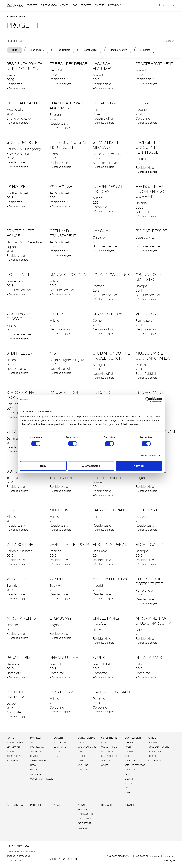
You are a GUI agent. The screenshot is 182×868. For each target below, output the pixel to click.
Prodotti (32, 5)
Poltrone (130, 761)
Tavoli (128, 747)
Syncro (34, 756)
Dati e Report (84, 823)
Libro (33, 765)
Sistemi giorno (86, 738)
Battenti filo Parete (17, 742)
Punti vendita (15, 805)
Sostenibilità (84, 819)
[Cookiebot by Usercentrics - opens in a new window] (148, 400)
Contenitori (108, 751)
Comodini (106, 765)
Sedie (127, 756)
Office (152, 738)
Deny (43, 466)
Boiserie (59, 738)
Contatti (100, 5)
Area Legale (169, 860)
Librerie (82, 742)
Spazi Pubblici (37, 50)
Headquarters (85, 814)
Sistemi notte (109, 738)
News (74, 5)
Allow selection (91, 466)
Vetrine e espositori (135, 765)
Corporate (145, 50)
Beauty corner (109, 756)
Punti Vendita (49, 5)
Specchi (129, 779)
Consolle (83, 761)
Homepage (12, 17)
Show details (148, 456)
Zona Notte (60, 747)
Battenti (11, 751)
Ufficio (57, 751)
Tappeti (128, 788)
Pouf (127, 793)
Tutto (14, 50)
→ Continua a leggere (17, 88)
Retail (57, 756)
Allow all (139, 466)
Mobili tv (82, 770)
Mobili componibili (87, 747)
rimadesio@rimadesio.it (18, 856)
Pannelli (35, 738)
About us (82, 810)
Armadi (105, 742)
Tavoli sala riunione (159, 747)
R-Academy (83, 828)
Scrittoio (106, 761)
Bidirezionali (13, 747)
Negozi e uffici (90, 50)
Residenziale (63, 50)
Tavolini (129, 751)
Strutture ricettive (118, 50)
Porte (10, 738)
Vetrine (81, 756)
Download (131, 805)
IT (171, 5)
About (64, 5)
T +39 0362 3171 (15, 860)
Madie (80, 751)
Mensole (129, 783)
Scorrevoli (36, 742)
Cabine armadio (109, 747)
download (115, 5)
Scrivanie (153, 742)
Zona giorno (61, 742)
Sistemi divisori (38, 761)
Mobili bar (83, 765)
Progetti (86, 5)
